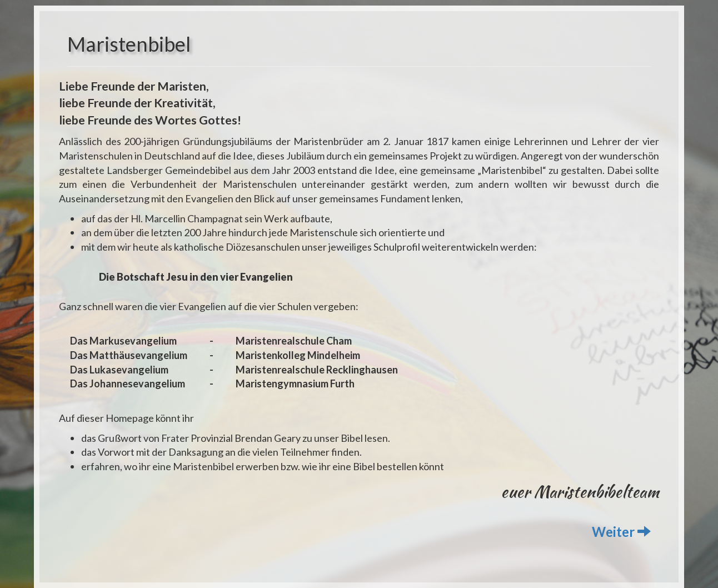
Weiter (621, 532)
